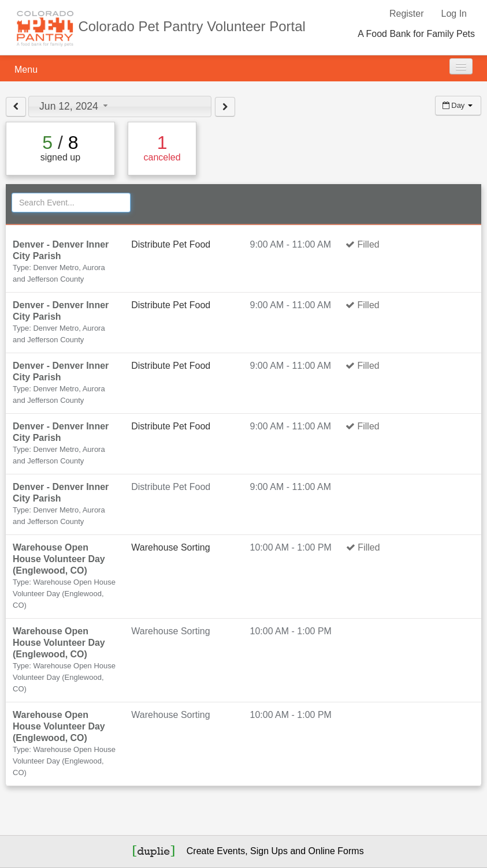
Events (231, 851)
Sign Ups (269, 851)
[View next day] (225, 107)
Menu (26, 70)
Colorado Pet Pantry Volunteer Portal (192, 26)
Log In (454, 14)
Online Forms (336, 851)
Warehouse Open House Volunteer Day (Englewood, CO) (59, 559)
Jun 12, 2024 (75, 106)
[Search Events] (71, 203)
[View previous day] (16, 107)
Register (407, 14)
